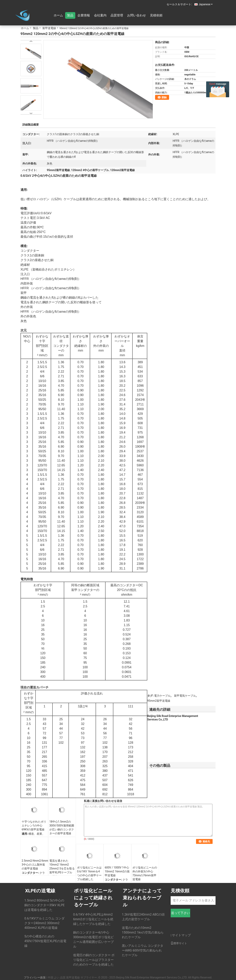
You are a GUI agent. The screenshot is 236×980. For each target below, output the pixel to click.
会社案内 (100, 15)
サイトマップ (181, 935)
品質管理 (117, 15)
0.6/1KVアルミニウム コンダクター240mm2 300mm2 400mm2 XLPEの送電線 (44, 923)
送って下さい (180, 913)
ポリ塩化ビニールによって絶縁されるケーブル (93, 898)
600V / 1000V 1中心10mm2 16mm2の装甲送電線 (117, 871)
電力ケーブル (162, 696)
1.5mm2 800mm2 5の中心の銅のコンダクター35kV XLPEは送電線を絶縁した (44, 905)
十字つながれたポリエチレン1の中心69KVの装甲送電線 (34, 826)
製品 (70, 15)
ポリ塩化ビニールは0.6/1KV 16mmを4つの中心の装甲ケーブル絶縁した (89, 873)
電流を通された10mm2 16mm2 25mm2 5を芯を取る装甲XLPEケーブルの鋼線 (62, 868)
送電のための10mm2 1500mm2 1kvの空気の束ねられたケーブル (143, 932)
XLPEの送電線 (40, 891)
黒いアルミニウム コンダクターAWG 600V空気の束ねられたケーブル (143, 950)
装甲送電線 (49, 28)
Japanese (206, 4)
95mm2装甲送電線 (159, 701)
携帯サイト (179, 943)
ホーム (58, 15)
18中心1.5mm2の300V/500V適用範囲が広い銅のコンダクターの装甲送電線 (62, 827)
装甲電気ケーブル (185, 696)
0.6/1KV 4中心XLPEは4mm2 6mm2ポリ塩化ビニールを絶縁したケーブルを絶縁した (93, 919)
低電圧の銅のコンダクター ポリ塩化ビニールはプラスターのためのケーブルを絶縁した (94, 960)
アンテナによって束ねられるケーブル (142, 898)
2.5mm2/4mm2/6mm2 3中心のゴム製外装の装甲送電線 (35, 865)
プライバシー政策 (35, 977)
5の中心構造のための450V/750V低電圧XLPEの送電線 (45, 941)
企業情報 (84, 15)
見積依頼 (156, 15)
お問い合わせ (137, 15)
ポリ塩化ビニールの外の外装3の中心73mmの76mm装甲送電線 (145, 873)
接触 (164, 97)
